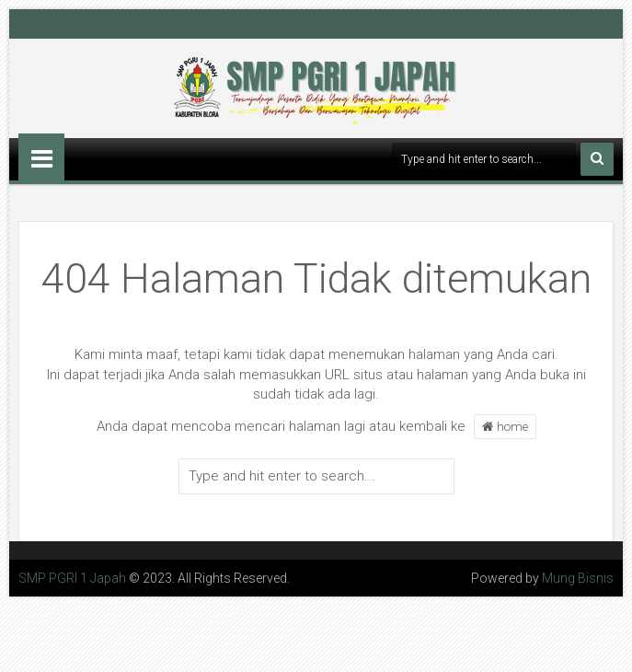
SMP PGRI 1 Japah (72, 578)
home (505, 426)
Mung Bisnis (578, 578)
